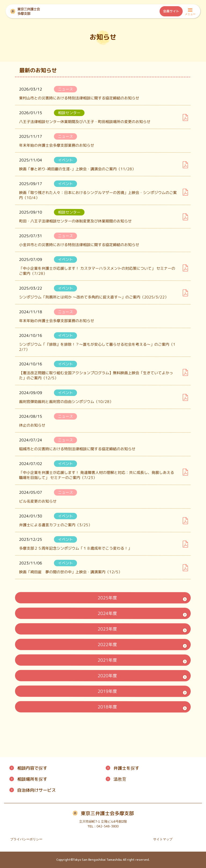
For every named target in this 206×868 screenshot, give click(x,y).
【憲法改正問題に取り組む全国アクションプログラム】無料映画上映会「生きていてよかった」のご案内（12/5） (96, 375)
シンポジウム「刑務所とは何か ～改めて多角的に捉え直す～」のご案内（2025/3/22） (94, 297)
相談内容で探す (32, 768)
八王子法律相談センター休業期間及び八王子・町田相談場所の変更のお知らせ (85, 121)
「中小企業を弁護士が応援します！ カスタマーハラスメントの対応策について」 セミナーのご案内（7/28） (97, 271)
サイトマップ (163, 839)
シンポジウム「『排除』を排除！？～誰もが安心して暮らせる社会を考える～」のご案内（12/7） (97, 347)
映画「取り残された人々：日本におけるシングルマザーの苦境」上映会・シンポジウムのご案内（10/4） (98, 195)
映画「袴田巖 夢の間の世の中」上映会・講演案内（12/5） (71, 572)
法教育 (120, 779)
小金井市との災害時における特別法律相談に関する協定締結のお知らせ (79, 245)
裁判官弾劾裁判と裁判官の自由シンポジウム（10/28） (66, 402)
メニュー (190, 13)
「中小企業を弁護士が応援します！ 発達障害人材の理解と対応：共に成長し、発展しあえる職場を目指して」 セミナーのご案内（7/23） (97, 475)
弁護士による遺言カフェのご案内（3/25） (56, 525)
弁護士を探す (126, 768)
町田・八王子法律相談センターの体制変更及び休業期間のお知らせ (75, 221)
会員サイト (171, 11)
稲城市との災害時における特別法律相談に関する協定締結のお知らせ (77, 449)
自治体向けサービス (36, 790)
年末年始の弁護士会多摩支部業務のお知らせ (57, 145)
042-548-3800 (108, 826)
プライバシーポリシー (26, 839)
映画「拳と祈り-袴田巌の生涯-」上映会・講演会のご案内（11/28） (77, 169)
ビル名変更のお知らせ (38, 501)
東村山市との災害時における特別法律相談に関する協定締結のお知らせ (79, 98)
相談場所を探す (32, 779)
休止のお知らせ (32, 425)
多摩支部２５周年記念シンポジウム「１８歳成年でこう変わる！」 (75, 548)
